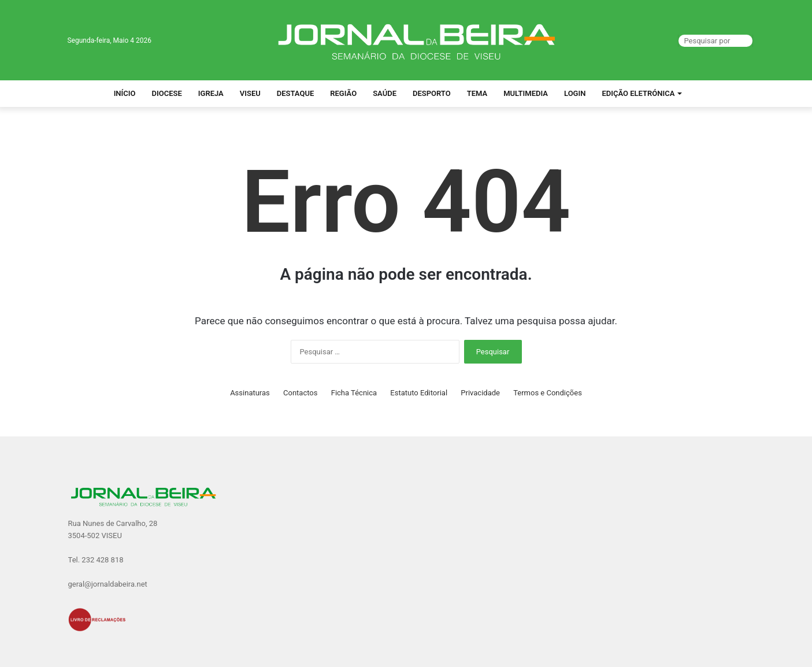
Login (575, 93)
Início (125, 93)
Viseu (250, 93)
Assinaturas (250, 393)
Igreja (211, 93)
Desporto (432, 93)
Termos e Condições (548, 393)
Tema (477, 93)
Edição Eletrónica (638, 93)
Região (343, 93)
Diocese (167, 93)
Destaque (296, 93)
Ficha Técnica (354, 393)
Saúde (385, 93)
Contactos (300, 393)
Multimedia (526, 93)
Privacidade (480, 393)
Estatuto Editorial (419, 393)
